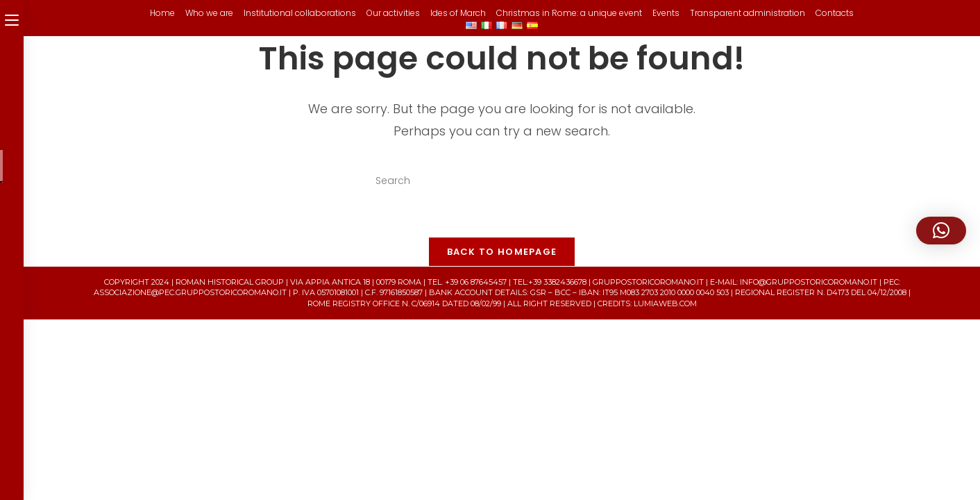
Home (162, 13)
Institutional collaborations (300, 13)
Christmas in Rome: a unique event (569, 13)
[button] (941, 231)
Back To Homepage (502, 252)
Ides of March (458, 13)
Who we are (209, 13)
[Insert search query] (502, 181)
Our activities (393, 13)
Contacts (835, 13)
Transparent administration (747, 13)
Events (666, 13)
